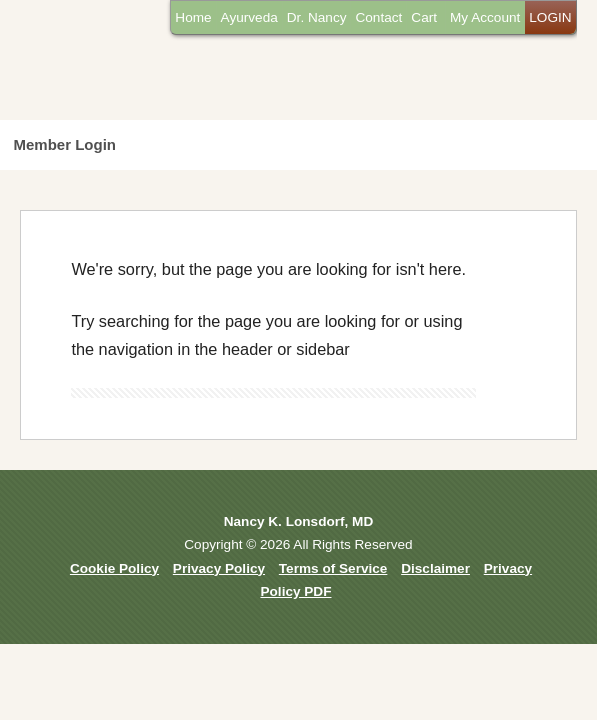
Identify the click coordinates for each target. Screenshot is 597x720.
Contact (378, 17)
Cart (424, 17)
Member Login (65, 144)
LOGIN (550, 17)
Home (193, 17)
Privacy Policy (219, 568)
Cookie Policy (114, 568)
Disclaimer (435, 568)
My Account (485, 17)
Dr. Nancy (317, 17)
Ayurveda (249, 17)
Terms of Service (333, 568)
